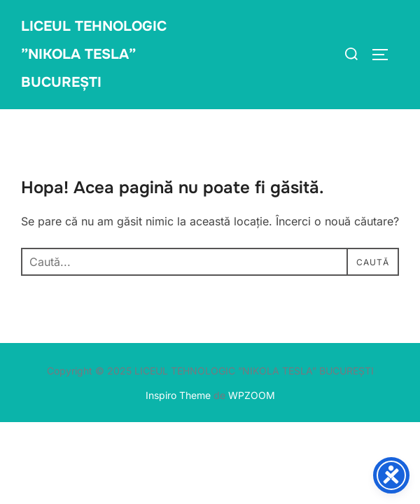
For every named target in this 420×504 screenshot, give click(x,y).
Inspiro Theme (178, 395)
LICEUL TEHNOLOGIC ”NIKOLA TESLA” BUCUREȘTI (94, 54)
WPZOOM (252, 395)
